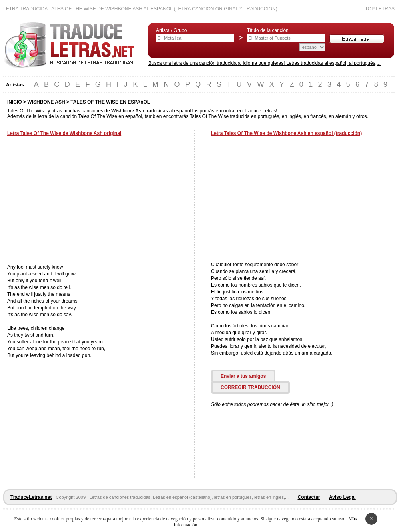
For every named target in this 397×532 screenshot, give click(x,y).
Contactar (309, 497)
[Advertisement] (74, 201)
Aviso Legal (342, 497)
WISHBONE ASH (46, 102)
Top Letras (380, 9)
